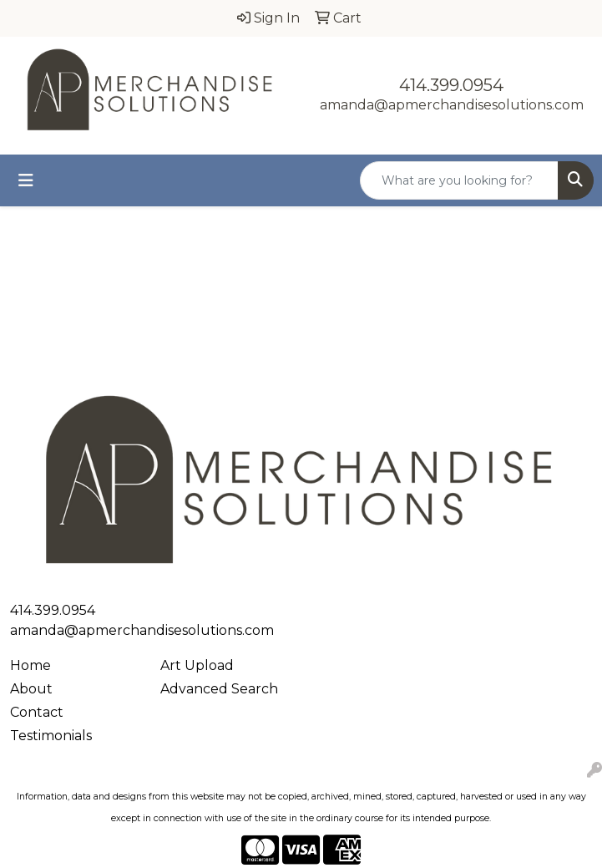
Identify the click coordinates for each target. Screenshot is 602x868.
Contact (37, 712)
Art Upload (197, 665)
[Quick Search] (459, 180)
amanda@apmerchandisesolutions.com (452, 105)
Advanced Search (219, 689)
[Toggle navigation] (26, 180)
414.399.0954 (451, 85)
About (31, 689)
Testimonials (51, 736)
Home (30, 665)
